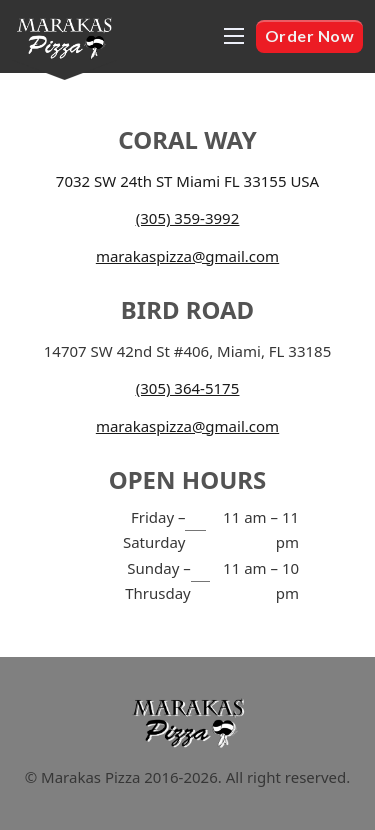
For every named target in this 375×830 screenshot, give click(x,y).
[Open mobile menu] (234, 36)
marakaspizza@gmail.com (187, 256)
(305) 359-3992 (188, 218)
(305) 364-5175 (188, 388)
